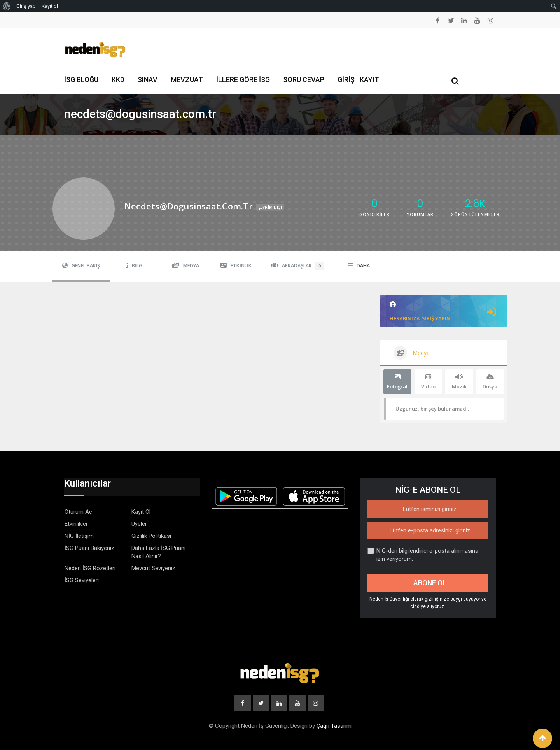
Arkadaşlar (297, 266)
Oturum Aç (78, 512)
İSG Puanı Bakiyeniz (89, 548)
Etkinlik (236, 266)
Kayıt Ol (141, 512)
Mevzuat (187, 80)
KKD (118, 80)
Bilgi (135, 266)
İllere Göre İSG (243, 80)
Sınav (148, 80)
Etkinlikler (76, 524)
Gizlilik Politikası (151, 536)
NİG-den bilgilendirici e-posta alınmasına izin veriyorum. (423, 555)
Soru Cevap (304, 80)
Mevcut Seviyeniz (153, 568)
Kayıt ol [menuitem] (50, 6)
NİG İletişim (79, 536)
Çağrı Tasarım (334, 726)
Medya (186, 266)
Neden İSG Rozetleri (90, 568)
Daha (359, 266)
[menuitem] (7, 6)
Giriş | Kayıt (358, 80)
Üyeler (139, 524)
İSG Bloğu (81, 80)
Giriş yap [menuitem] (26, 6)
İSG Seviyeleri (82, 580)
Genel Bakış (81, 266)
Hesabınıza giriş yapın (444, 312)
